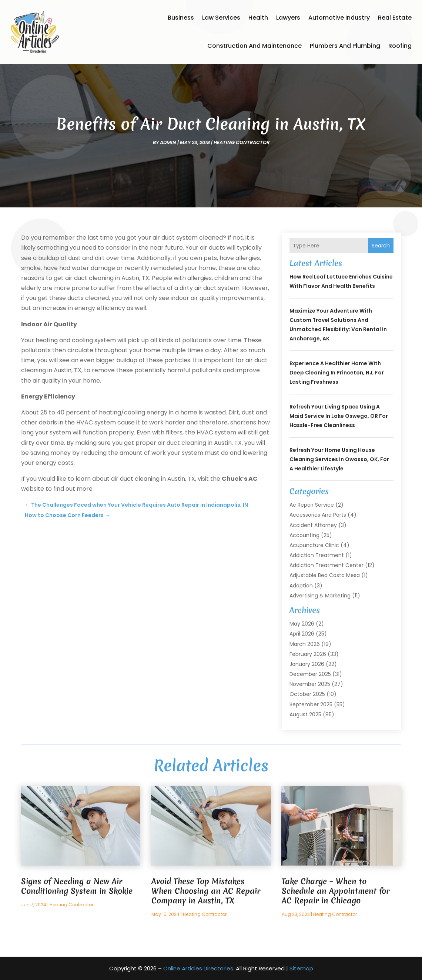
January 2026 (307, 664)
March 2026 (305, 644)
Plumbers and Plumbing (345, 46)
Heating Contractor (242, 142)
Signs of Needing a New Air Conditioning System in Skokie (77, 886)
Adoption (301, 586)
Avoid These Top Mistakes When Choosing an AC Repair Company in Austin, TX (206, 891)
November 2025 (310, 684)
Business (181, 18)
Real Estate (395, 18)
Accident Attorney (313, 525)
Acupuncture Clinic (314, 545)
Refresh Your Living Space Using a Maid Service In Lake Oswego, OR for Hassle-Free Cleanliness (339, 416)
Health (258, 18)
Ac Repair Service (312, 505)
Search (381, 246)
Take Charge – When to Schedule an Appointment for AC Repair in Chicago (336, 891)
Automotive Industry (339, 18)
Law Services (221, 18)
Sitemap (301, 968)
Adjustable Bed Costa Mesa (325, 575)
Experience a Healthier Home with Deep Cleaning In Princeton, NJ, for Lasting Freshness (337, 373)
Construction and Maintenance (254, 46)
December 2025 (310, 674)
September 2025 (311, 704)
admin (168, 142)
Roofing (400, 46)
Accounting (304, 535)
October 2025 (307, 694)
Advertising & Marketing (320, 596)
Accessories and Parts (318, 515)
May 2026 (302, 624)
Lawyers (288, 18)
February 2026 (308, 654)
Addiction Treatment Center (326, 565)
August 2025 (305, 714)
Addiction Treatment (317, 555)
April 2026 (302, 634)
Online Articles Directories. (199, 968)
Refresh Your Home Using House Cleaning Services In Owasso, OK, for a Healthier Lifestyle (339, 459)
